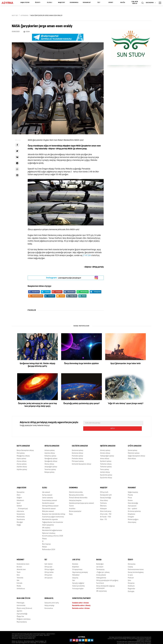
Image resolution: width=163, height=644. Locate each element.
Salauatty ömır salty (52, 597)
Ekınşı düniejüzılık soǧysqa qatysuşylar (106, 582)
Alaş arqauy (132, 517)
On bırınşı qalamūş (134, 506)
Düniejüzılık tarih (106, 490)
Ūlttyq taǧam (49, 564)
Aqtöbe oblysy (22, 461)
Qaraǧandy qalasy (51, 453)
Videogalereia (101, 572)
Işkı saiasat (46, 487)
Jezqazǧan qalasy (51, 461)
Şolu (129, 575)
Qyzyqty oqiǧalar (78, 578)
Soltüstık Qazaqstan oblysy (81, 459)
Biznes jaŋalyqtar (75, 506)
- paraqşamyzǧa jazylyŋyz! (64, 278)
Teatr (19, 567)
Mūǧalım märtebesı (24, 614)
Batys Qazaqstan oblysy (25, 445)
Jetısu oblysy (105, 453)
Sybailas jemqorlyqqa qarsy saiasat (81, 498)
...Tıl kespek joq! (22, 503)
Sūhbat (19, 500)
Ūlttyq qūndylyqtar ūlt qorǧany (107, 575)
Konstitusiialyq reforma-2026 (53, 531)
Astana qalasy (50, 445)
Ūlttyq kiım (48, 570)
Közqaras (131, 578)
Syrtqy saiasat (47, 490)
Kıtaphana (131, 509)
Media (19, 580)
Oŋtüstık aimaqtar (108, 441)
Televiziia (20, 572)
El (43, 536)
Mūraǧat (20, 517)
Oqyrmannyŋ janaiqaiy (80, 567)
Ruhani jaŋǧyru (133, 514)
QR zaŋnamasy (102, 586)
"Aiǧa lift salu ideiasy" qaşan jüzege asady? (126, 404)
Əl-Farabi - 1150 (105, 511)
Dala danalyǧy (133, 498)
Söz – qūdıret (132, 503)
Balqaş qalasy (49, 467)
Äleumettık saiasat (49, 503)
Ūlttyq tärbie (49, 567)
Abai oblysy (132, 453)
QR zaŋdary (46, 522)
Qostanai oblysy (77, 448)
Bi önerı (19, 561)
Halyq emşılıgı (49, 600)
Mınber (45, 541)
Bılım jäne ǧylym (23, 593)
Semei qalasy (133, 445)
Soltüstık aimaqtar (80, 441)
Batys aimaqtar (23, 441)
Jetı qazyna (48, 572)
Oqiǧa (123, 3)
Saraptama (21, 509)
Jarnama (16, 640)
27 (84, 256)
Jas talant (100, 561)
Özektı (38, 3)
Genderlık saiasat (48, 498)
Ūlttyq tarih (104, 487)
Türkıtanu (103, 498)
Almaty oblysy (105, 448)
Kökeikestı (20, 495)
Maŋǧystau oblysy (23, 450)
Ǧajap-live (20, 611)
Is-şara (130, 570)
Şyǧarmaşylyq (133, 487)
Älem (19, 490)
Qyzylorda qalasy (106, 470)
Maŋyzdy (62, 3)
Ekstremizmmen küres (136, 564)
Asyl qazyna (132, 500)
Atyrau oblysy (22, 456)
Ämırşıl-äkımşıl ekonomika (78, 492)
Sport (111, 3)
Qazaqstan (21, 487)
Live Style (76, 554)
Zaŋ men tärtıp (135, 3)
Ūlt (99, 3)
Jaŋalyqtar (25, 3)
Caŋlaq (130, 561)
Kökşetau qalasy (50, 450)
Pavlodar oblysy (77, 453)
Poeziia (130, 490)
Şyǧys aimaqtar (135, 441)
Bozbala (75, 559)
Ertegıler (131, 511)
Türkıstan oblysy (106, 459)
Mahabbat (76, 570)
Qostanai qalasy (78, 445)
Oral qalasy (21, 448)
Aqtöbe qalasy (22, 464)
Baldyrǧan (100, 559)
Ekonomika (74, 3)
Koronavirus (49, 603)
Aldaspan (103, 503)
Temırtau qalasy (50, 464)
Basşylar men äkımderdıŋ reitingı (54, 509)
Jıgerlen (19, 606)
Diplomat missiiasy (49, 528)
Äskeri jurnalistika (79, 580)
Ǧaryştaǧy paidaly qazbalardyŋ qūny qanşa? (81, 404)
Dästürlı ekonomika (76, 487)
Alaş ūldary (104, 495)
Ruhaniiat (87, 3)
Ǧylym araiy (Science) (24, 603)
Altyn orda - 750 (106, 509)
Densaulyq (132, 559)
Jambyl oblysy (105, 467)
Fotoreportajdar (78, 583)
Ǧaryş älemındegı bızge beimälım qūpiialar (81, 364)
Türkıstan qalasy (106, 461)
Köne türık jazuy (106, 506)
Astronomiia (24, 16)
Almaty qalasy (105, 445)
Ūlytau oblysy (49, 459)
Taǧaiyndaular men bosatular (53, 517)
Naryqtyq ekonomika (76, 490)
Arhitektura (21, 583)
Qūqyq (44, 533)
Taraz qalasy (105, 464)
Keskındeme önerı (23, 559)
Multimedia (21, 511)
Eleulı (50, 3)
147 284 (88, 256)
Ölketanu (103, 500)
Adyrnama (20, 506)
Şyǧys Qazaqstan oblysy (136, 450)
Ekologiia (131, 586)
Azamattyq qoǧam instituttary (53, 511)
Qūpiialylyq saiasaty (28, 640)
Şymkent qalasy (106, 456)
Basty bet (15, 16)
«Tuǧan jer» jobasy (103, 567)
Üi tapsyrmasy (77, 564)
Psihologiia (21, 597)
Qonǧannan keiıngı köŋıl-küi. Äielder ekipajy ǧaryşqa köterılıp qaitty (37, 365)
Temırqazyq (100, 564)
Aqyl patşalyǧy (22, 608)
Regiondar (131, 583)
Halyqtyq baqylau (75, 495)
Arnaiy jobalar (101, 570)
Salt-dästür (49, 559)
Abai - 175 (103, 514)
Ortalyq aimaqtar (52, 441)
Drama (130, 495)
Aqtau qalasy (21, 453)
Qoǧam (19, 492)
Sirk (18, 575)
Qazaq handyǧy (106, 492)
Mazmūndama (22, 617)
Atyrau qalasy (22, 459)
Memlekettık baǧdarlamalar (52, 525)
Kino (18, 570)
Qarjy (71, 509)
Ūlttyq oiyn (48, 561)
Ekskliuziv (131, 580)
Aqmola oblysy (50, 448)
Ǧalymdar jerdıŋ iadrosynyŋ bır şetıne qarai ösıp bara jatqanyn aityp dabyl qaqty (37, 405)
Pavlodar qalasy (77, 450)
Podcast (131, 572)
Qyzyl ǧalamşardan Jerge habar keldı (126, 364)
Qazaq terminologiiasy (136, 567)
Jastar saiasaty (48, 492)
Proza (130, 492)
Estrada (20, 578)
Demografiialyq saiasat (50, 500)
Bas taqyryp (46, 539)
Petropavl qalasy (78, 456)
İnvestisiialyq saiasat (50, 495)
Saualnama (21, 514)
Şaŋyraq (75, 572)
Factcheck (100, 578)
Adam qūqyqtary (48, 520)
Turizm (71, 500)
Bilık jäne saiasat (48, 506)
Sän (74, 575)
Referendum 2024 (49, 544)
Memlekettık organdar (50, 514)
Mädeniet (20, 554)
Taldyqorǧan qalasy (107, 450)
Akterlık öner (21, 564)
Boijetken (76, 561)
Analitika (72, 503)
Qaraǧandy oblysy (51, 456)
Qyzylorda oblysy (106, 472)
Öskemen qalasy (134, 448)
